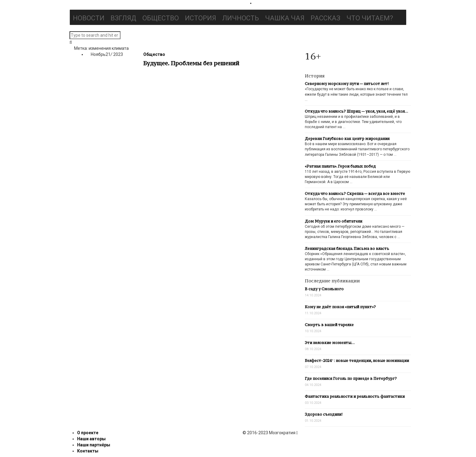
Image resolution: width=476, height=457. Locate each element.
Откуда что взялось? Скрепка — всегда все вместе (355, 194)
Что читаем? (370, 18)
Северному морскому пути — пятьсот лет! (347, 84)
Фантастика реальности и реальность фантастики (355, 396)
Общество (161, 18)
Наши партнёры (94, 445)
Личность (241, 18)
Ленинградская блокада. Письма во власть (347, 249)
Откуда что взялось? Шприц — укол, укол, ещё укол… (356, 111)
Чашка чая (285, 18)
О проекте (88, 433)
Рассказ (325, 18)
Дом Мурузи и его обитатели (333, 221)
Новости (89, 18)
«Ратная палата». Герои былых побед (340, 166)
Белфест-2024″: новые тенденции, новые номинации (357, 361)
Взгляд (123, 18)
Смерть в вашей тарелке (329, 325)
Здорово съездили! (324, 414)
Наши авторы (91, 439)
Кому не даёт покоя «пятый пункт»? (340, 307)
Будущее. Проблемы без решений (191, 63)
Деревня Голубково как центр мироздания (347, 139)
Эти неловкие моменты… (330, 343)
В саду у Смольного (324, 289)
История (201, 18)
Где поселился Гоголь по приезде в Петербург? (351, 379)
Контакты (88, 451)
